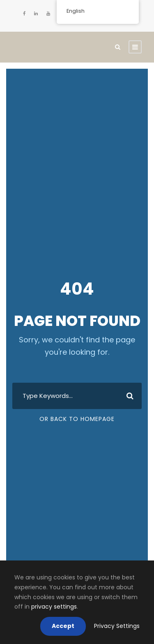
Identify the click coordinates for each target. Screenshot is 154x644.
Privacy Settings (117, 626)
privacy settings (54, 607)
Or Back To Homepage (77, 419)
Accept (63, 626)
